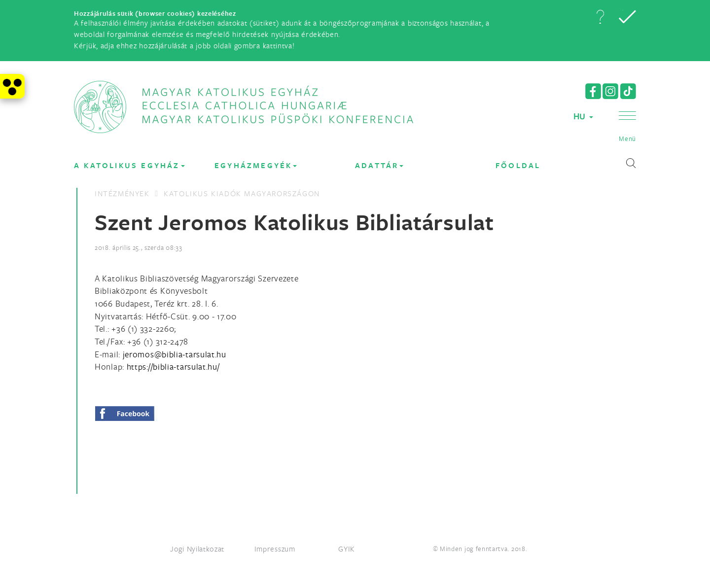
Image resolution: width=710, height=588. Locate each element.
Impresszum (275, 549)
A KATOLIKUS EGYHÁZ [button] (129, 165)
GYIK (347, 549)
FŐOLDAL (518, 165)
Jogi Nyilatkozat (197, 549)
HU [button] (583, 116)
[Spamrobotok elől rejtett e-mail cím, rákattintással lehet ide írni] (175, 354)
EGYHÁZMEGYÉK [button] (256, 165)
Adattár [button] (379, 165)
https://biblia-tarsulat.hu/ (173, 366)
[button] (600, 17)
